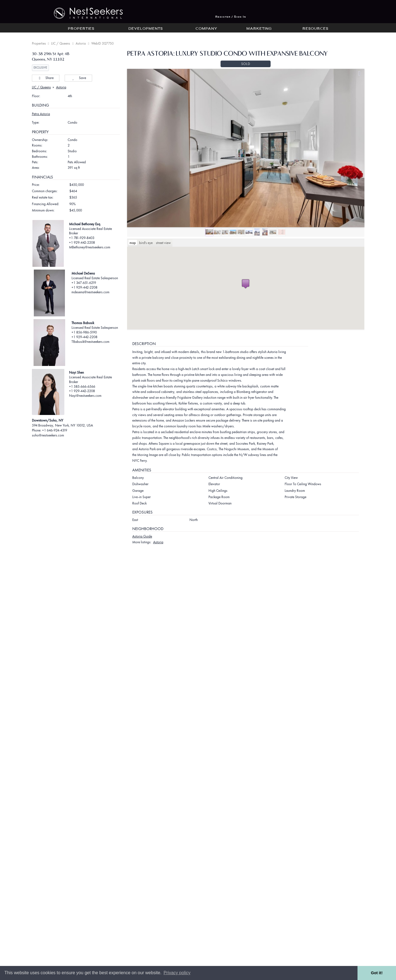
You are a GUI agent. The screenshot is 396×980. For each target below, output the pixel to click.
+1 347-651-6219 (84, 283)
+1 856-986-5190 (84, 332)
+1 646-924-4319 (55, 430)
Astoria (81, 43)
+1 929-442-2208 (82, 242)
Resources (315, 29)
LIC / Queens (61, 43)
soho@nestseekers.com (48, 435)
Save (78, 78)
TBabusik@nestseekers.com (90, 342)
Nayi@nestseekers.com (85, 396)
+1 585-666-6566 (82, 386)
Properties (81, 29)
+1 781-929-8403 (82, 238)
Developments (146, 29)
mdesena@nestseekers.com (90, 292)
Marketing (259, 29)
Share (46, 78)
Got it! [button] (377, 973)
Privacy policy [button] (177, 973)
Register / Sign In (231, 17)
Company (206, 29)
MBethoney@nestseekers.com (90, 247)
